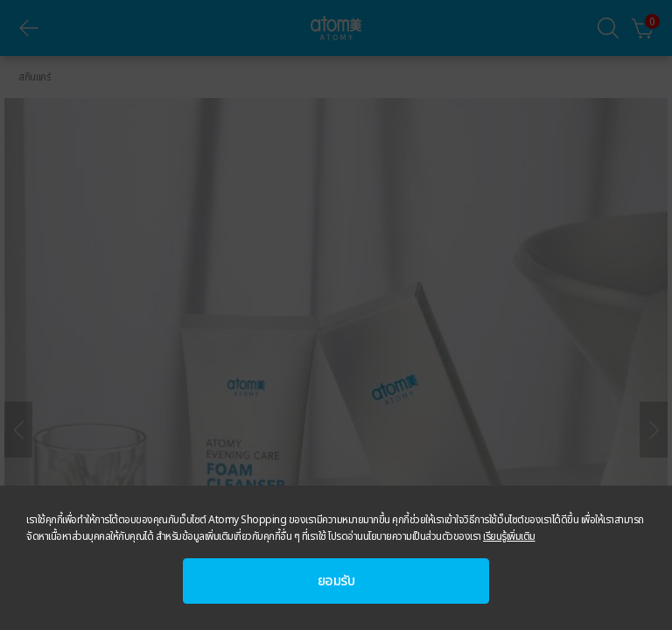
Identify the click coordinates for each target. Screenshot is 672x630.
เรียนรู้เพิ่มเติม (509, 536)
